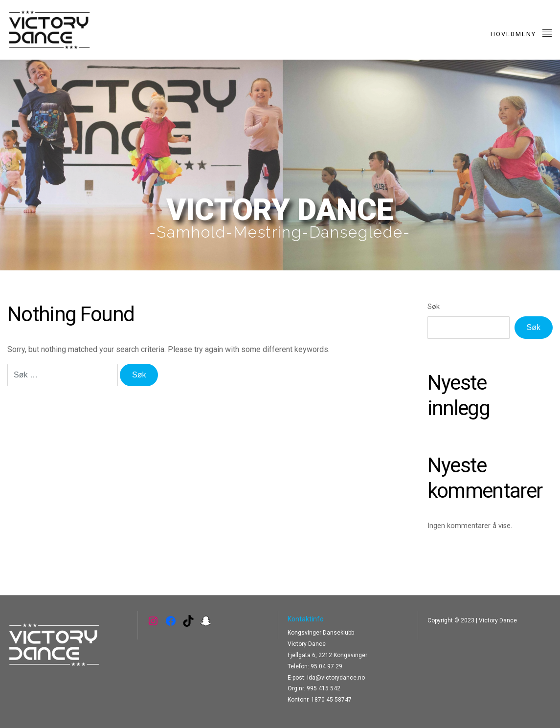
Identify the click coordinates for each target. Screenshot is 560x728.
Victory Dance (498, 620)
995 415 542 (324, 688)
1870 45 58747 (331, 700)
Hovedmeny (522, 33)
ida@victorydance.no (336, 678)
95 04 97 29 (326, 666)
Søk (434, 307)
